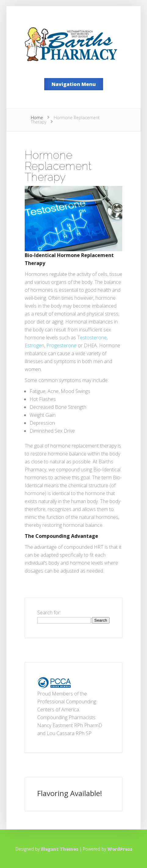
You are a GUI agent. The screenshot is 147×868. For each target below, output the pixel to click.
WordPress (120, 849)
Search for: (49, 613)
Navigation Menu (74, 84)
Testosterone (92, 338)
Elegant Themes (59, 849)
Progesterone (61, 345)
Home (37, 118)
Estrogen (34, 345)
